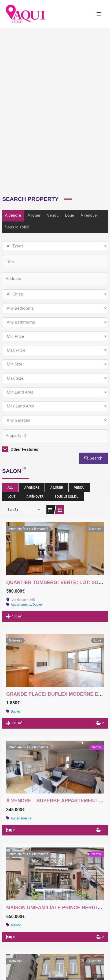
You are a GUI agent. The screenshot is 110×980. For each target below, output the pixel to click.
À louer (34, 215)
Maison (16, 925)
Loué (69, 215)
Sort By (13, 510)
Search (93, 458)
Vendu (53, 215)
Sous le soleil (17, 227)
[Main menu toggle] (99, 14)
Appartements (21, 605)
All (10, 488)
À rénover (89, 215)
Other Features (20, 449)
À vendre (13, 215)
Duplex (38, 605)
